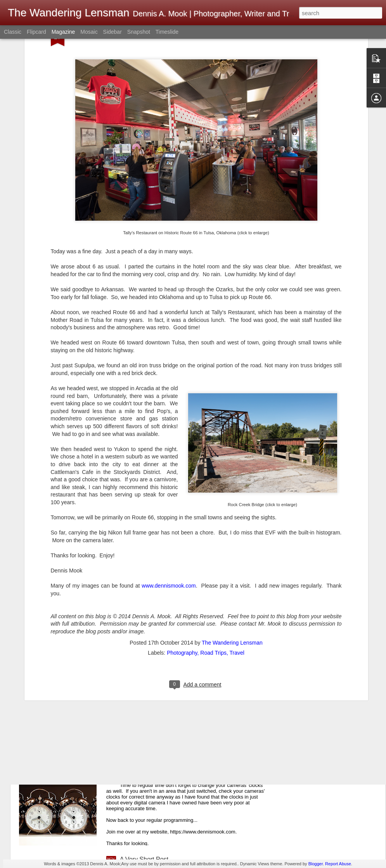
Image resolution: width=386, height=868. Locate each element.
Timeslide (167, 32)
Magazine (63, 32)
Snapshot (139, 32)
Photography (182, 591)
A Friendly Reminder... (150, 771)
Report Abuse (338, 864)
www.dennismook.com (169, 524)
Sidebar (113, 32)
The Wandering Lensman (232, 581)
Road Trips (213, 591)
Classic (13, 32)
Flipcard (36, 32)
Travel (237, 591)
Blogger (316, 864)
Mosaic (89, 32)
